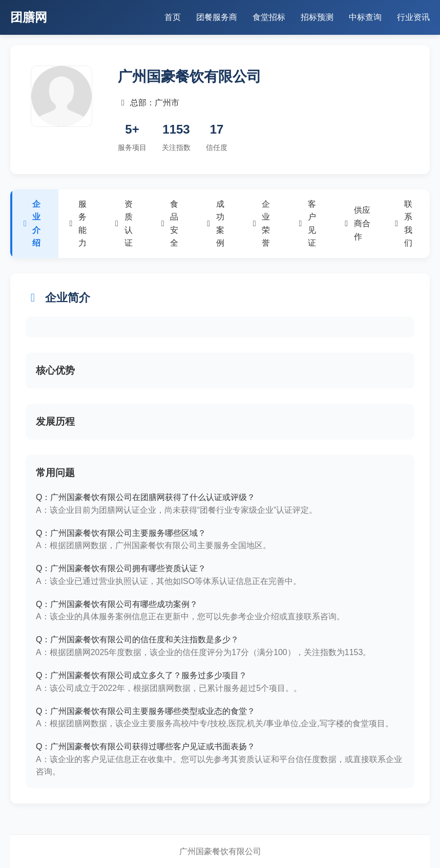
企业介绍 (32, 224)
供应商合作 (357, 223)
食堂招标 (269, 17)
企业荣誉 (261, 224)
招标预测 (317, 17)
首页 (173, 17)
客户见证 (307, 224)
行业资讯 (413, 17)
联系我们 (403, 224)
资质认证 (123, 224)
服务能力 (78, 224)
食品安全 (169, 224)
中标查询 (365, 17)
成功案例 (215, 224)
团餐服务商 (217, 17)
